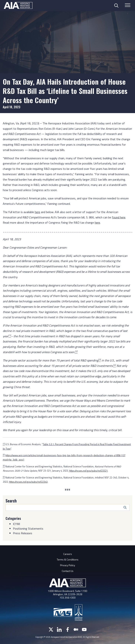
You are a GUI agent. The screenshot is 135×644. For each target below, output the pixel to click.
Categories (13, 518)
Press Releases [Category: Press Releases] (23, 533)
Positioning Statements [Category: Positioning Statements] (28, 529)
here (37, 212)
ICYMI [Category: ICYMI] (16, 524)
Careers (68, 554)
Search (11, 501)
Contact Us (68, 571)
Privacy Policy (68, 565)
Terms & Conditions (68, 559)
